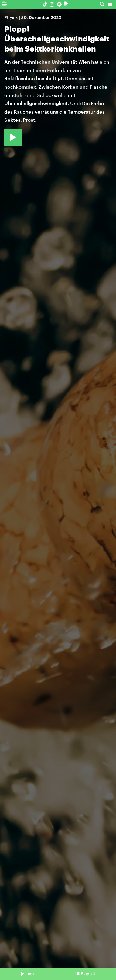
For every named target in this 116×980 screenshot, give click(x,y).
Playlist (88, 973)
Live (30, 973)
